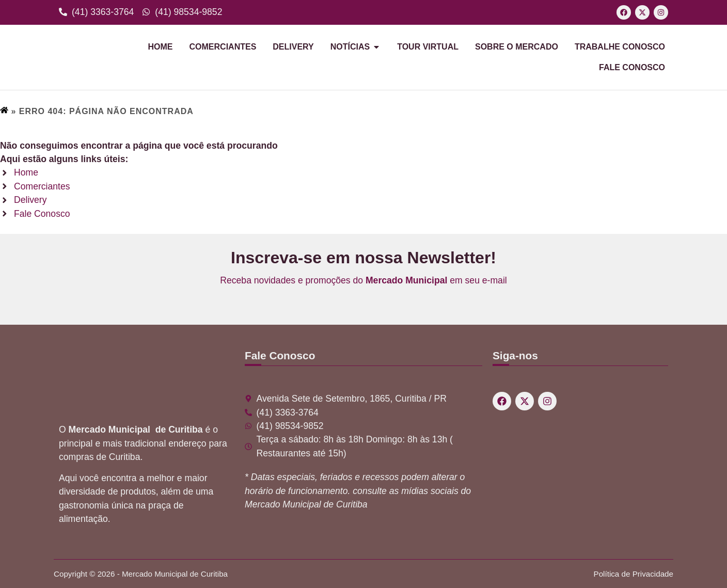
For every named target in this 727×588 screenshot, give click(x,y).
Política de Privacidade (634, 574)
